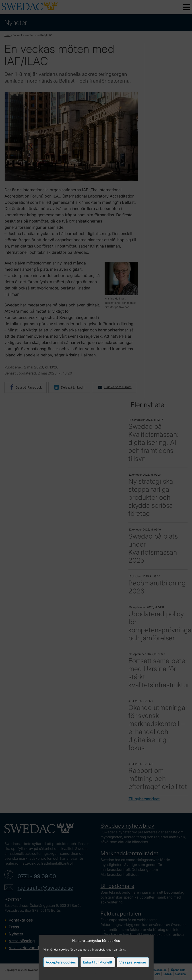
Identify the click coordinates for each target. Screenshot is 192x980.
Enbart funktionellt (98, 962)
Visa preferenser (133, 962)
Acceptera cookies (61, 962)
